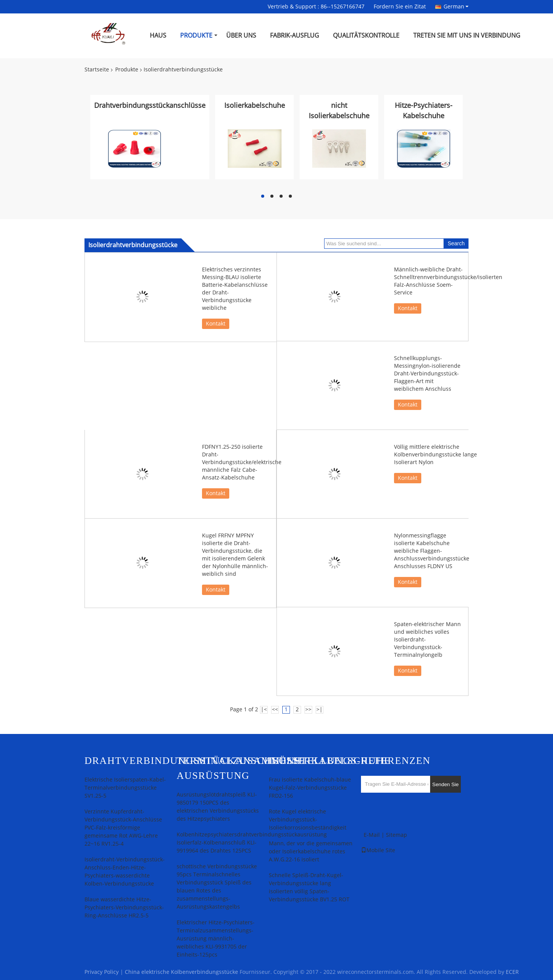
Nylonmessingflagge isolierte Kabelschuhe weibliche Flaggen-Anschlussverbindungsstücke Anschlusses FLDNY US (432, 551)
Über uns (241, 36)
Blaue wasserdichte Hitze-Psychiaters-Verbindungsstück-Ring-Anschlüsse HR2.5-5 (124, 908)
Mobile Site (378, 850)
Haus (158, 36)
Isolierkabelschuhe (255, 106)
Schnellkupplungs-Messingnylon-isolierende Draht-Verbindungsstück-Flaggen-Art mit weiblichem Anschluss (427, 374)
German (456, 7)
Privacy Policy (102, 972)
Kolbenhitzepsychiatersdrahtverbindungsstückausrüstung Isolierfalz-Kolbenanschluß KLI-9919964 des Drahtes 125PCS (252, 843)
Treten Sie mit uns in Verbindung (467, 36)
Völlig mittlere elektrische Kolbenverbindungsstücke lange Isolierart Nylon (435, 455)
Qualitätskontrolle (366, 36)
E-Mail (372, 835)
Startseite (97, 70)
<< (275, 710)
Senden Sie (446, 784)
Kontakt (216, 324)
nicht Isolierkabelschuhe (339, 111)
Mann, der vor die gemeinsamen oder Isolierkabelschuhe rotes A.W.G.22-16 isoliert (311, 852)
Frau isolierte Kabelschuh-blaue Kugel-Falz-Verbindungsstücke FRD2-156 (310, 788)
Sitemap (397, 835)
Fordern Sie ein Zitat (400, 7)
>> (308, 710)
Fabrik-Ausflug (295, 36)
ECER (512, 972)
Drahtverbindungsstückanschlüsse (150, 106)
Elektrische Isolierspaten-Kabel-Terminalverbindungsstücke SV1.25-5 (125, 788)
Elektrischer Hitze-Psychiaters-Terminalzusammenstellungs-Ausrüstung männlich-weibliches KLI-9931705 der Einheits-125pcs (216, 939)
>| (320, 710)
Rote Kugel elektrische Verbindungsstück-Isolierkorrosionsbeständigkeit (308, 820)
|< (264, 710)
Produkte (196, 36)
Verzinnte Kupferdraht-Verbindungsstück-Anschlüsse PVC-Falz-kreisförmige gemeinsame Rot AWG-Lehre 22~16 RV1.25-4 (123, 828)
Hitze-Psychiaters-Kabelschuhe (424, 111)
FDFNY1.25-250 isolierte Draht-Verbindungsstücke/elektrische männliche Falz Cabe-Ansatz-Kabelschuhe (242, 462)
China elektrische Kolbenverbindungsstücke (181, 972)
